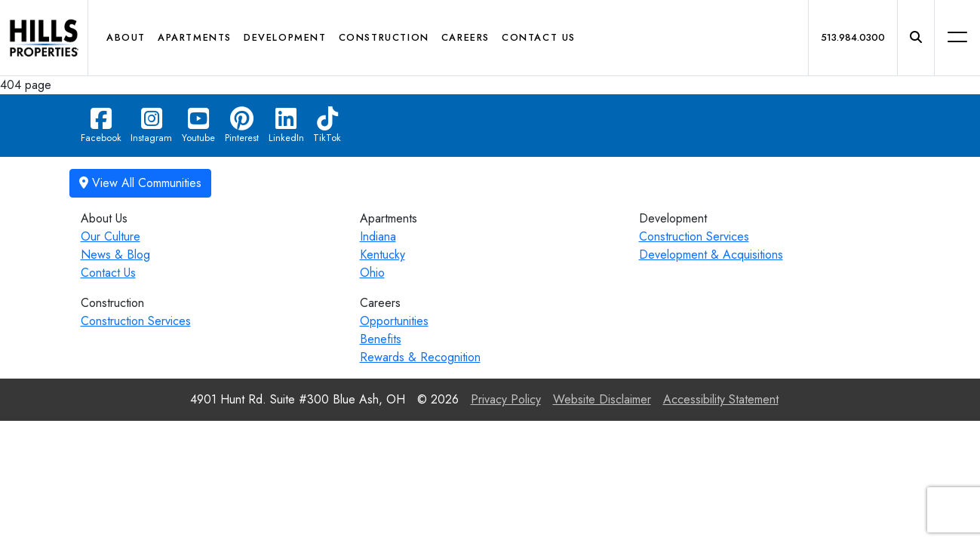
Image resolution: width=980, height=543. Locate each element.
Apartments (195, 37)
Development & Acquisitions (711, 255)
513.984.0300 (853, 37)
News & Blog (115, 255)
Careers (465, 37)
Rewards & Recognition (420, 357)
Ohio (372, 273)
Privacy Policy (506, 399)
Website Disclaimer (602, 399)
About (126, 37)
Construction (384, 37)
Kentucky (382, 255)
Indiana (378, 236)
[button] (916, 38)
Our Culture (111, 236)
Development (285, 37)
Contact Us (539, 37)
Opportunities (394, 321)
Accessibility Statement (721, 399)
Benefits (381, 339)
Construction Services (694, 236)
